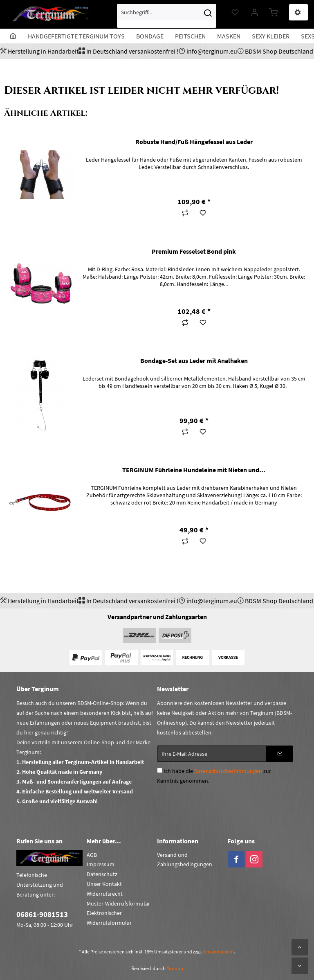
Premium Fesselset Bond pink (194, 251)
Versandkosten (218, 952)
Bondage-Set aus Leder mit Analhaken (194, 360)
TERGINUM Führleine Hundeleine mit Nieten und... (194, 470)
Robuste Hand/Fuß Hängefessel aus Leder (194, 142)
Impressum (101, 864)
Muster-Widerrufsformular (118, 903)
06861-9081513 (42, 914)
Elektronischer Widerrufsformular (109, 918)
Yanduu (175, 968)
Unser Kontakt (104, 884)
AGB (92, 855)
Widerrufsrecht (105, 894)
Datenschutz (102, 874)
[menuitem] (167, 16)
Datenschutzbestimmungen (228, 771)
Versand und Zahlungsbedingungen (185, 860)
